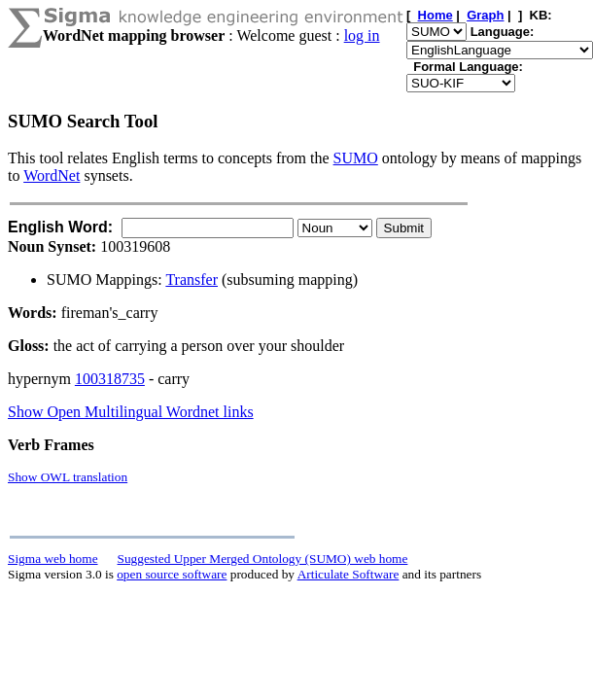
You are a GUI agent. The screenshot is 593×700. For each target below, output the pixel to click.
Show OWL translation (68, 477)
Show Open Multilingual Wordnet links (131, 412)
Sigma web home (53, 559)
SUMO (356, 158)
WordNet (52, 175)
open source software (172, 574)
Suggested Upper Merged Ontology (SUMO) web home (263, 559)
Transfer (192, 280)
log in (362, 35)
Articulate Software (349, 574)
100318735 (110, 379)
